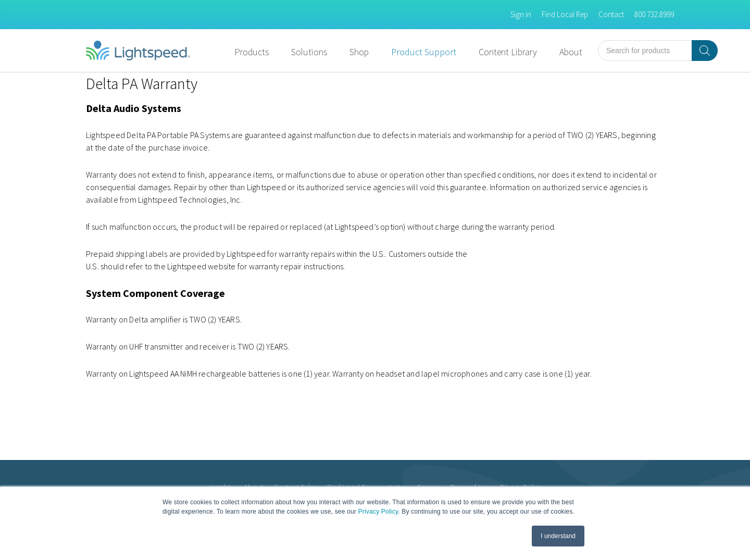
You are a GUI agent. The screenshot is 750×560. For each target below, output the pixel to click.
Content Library (508, 52)
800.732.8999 (654, 14)
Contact (611, 14)
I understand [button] (558, 536)
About (571, 52)
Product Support (424, 52)
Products (252, 52)
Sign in (521, 14)
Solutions (309, 52)
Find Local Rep (565, 14)
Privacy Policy (378, 512)
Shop (359, 52)
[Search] (705, 51)
